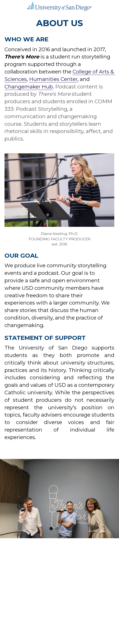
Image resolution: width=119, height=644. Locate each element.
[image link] (59, 6)
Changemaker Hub (29, 87)
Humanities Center (53, 79)
